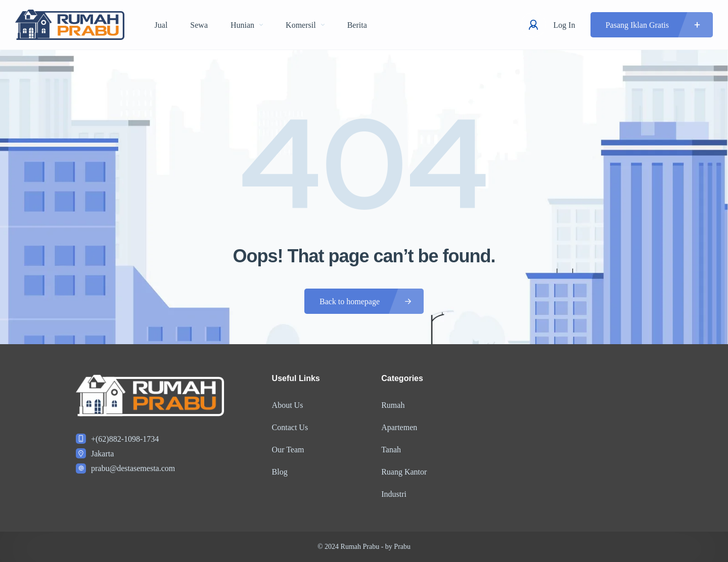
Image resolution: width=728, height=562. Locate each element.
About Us (288, 405)
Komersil (305, 25)
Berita (357, 25)
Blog (280, 472)
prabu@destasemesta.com (133, 468)
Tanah (391, 450)
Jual (161, 25)
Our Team (288, 450)
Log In (564, 25)
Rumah (393, 405)
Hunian (247, 25)
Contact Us (290, 427)
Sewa (199, 25)
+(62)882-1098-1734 (125, 439)
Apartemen (399, 427)
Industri (394, 494)
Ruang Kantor (404, 472)
